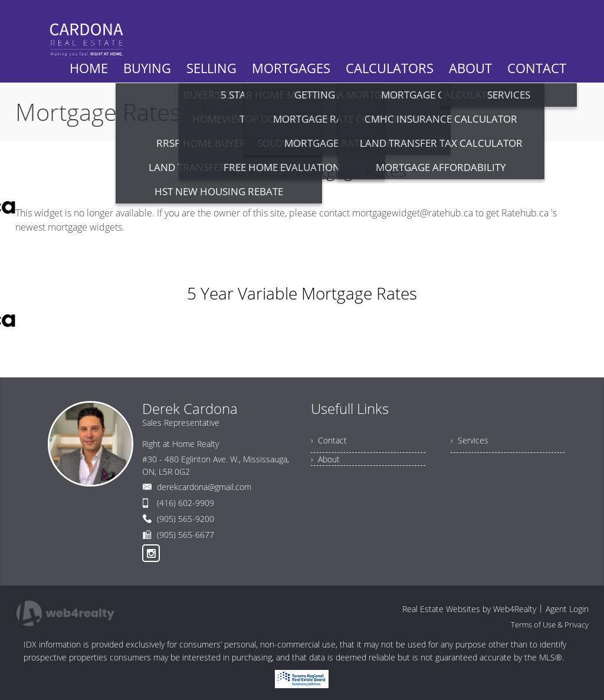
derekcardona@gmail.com (204, 487)
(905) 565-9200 (186, 519)
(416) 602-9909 (186, 503)
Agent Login (567, 609)
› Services (470, 440)
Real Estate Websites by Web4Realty (469, 609)
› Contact (329, 440)
